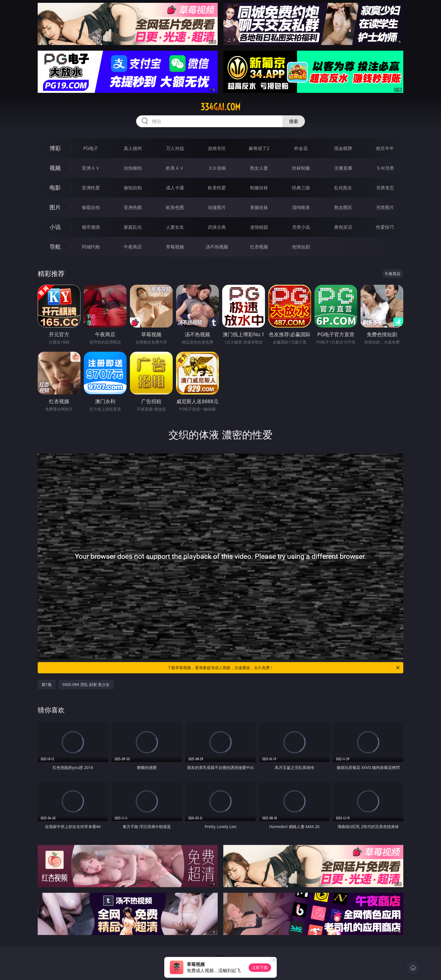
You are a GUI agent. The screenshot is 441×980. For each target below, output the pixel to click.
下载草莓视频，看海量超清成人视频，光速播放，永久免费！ (284, 668)
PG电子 (91, 148)
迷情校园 (259, 227)
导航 (55, 247)
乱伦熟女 (343, 188)
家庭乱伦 (133, 227)
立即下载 (260, 967)
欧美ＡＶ (175, 168)
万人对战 (175, 148)
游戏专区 (217, 148)
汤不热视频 (217, 247)
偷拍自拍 (133, 188)
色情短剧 (301, 247)
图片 (55, 207)
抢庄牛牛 (385, 148)
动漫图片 (217, 207)
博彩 (55, 148)
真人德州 (133, 148)
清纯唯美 (301, 207)
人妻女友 (175, 227)
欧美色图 (175, 207)
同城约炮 (91, 247)
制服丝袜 (259, 188)
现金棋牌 (343, 148)
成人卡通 (175, 188)
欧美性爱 (217, 188)
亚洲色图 (133, 207)
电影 (55, 188)
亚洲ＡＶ (91, 168)
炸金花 (301, 148)
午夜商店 (133, 247)
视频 (55, 168)
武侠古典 (217, 227)
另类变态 (385, 188)
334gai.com (220, 107)
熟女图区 (343, 207)
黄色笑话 (343, 227)
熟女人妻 (259, 168)
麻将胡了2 (259, 148)
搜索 (294, 121)
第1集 (47, 684)
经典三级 (301, 188)
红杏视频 (259, 247)
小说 (55, 227)
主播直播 (343, 168)
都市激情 (91, 227)
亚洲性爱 (91, 188)
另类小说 (301, 227)
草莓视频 (175, 247)
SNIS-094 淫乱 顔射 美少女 (86, 684)
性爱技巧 (385, 227)
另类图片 (385, 207)
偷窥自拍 (91, 207)
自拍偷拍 (133, 168)
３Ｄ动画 (217, 168)
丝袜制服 (301, 168)
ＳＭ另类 (385, 168)
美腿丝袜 (259, 207)
